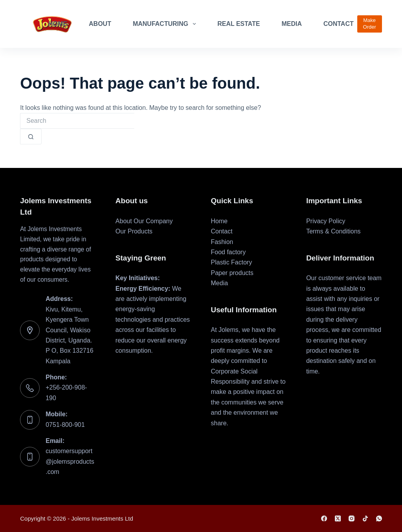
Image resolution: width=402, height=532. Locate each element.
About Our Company (144, 221)
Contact (339, 24)
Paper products (232, 273)
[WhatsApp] (379, 518)
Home (58, 24)
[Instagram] (352, 518)
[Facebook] (324, 518)
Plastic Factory (231, 262)
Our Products (134, 231)
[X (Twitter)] (338, 518)
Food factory (228, 252)
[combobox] (77, 121)
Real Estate (239, 24)
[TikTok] (365, 518)
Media (292, 24)
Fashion (222, 242)
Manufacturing (166, 24)
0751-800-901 (65, 425)
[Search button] (31, 137)
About (100, 24)
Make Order (370, 24)
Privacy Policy (326, 221)
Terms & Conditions (333, 231)
